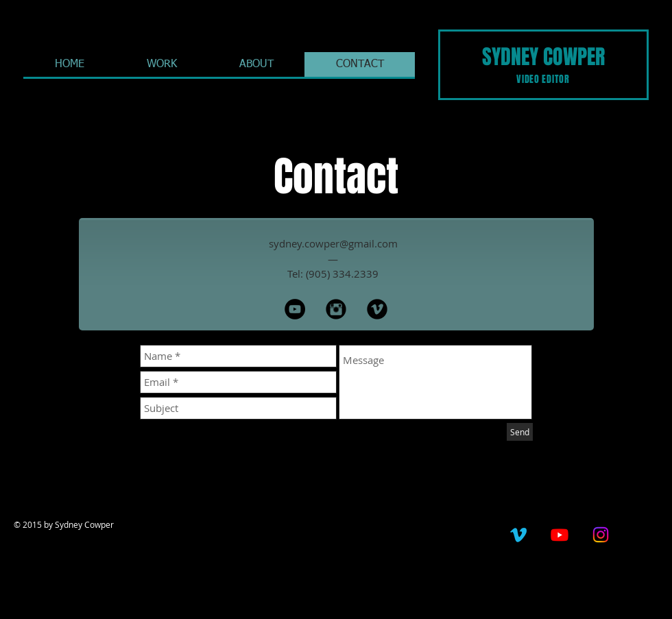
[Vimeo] (518, 535)
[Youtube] (560, 535)
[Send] (520, 432)
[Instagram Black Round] (336, 309)
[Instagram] (601, 535)
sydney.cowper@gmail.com (333, 243)
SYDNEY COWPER (543, 57)
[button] (161, 64)
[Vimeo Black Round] (377, 309)
